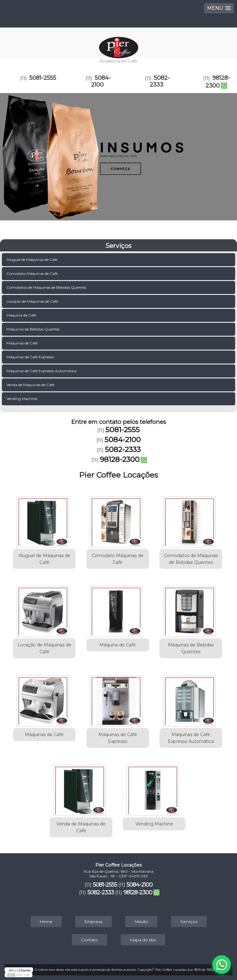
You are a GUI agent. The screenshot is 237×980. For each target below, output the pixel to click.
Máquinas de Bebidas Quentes (33, 329)
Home (46, 922)
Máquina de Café (22, 315)
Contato (89, 940)
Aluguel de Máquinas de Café (32, 260)
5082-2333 (160, 81)
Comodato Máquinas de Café (33, 273)
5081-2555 (43, 78)
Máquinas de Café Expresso (31, 357)
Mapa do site (143, 940)
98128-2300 (218, 82)
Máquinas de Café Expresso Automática (42, 371)
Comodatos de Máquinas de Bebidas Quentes (47, 287)
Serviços (118, 246)
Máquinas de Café (23, 343)
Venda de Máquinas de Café (31, 385)
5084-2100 (101, 81)
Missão (141, 922)
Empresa (94, 922)
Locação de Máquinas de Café (33, 301)
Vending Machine (22, 399)
